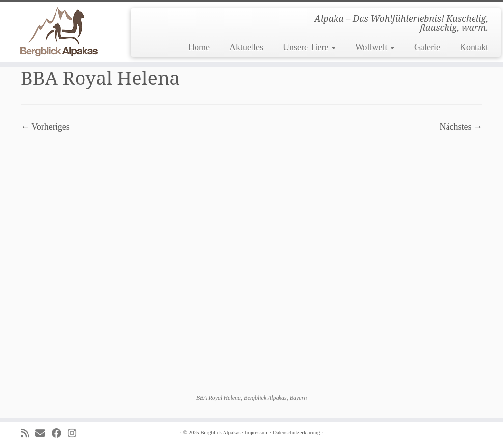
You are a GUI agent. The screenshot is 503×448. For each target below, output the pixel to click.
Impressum (257, 432)
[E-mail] (43, 434)
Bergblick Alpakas (220, 432)
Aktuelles (246, 47)
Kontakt (474, 47)
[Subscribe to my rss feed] (28, 434)
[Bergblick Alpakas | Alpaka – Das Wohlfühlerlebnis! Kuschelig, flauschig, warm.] (59, 32)
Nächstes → (461, 127)
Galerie (427, 47)
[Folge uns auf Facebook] (60, 434)
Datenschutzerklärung (296, 432)
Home (199, 47)
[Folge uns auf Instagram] (75, 434)
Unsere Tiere (309, 47)
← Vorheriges (45, 127)
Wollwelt (375, 47)
